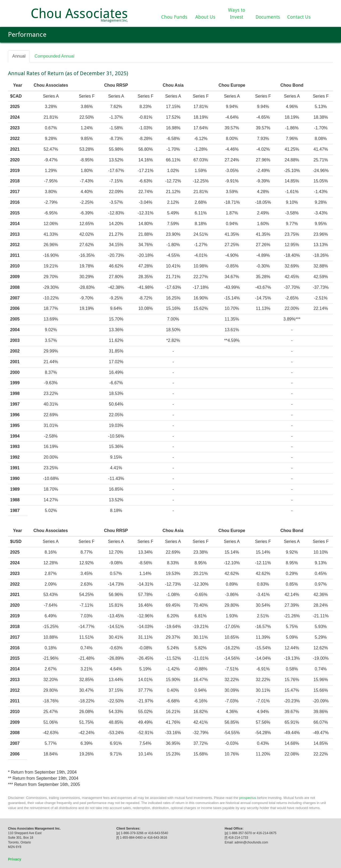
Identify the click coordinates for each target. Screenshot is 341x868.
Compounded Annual (54, 56)
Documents (268, 17)
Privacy (15, 859)
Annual (19, 56)
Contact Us (299, 17)
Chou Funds (174, 17)
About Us (205, 17)
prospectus (248, 798)
